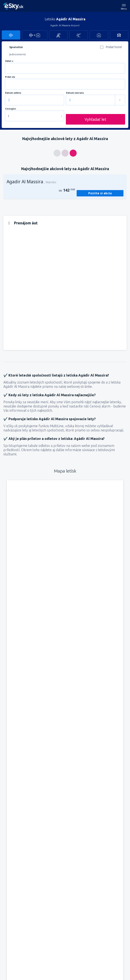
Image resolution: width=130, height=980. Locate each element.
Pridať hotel (114, 47)
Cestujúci (10, 109)
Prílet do (10, 77)
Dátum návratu (75, 93)
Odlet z (9, 61)
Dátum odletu (13, 93)
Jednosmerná (17, 54)
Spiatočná (16, 47)
